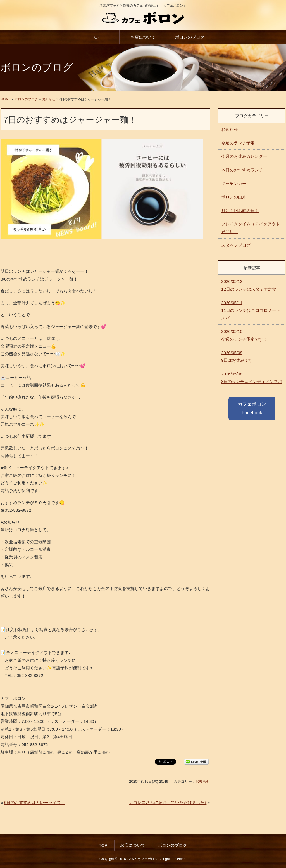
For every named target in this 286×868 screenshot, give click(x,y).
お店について (143, 37)
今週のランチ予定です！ (244, 335)
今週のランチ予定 (238, 143)
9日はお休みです (237, 356)
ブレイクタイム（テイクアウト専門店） (251, 228)
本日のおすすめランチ (242, 170)
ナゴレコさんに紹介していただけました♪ (168, 802)
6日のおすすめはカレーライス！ (35, 802)
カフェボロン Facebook (252, 408)
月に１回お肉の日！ (240, 210)
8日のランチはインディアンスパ (252, 378)
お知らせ (49, 99)
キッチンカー (234, 183)
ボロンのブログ (190, 37)
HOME (6, 99)
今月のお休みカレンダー (244, 156)
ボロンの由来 (234, 197)
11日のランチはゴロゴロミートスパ (251, 310)
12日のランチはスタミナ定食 (249, 285)
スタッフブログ (236, 245)
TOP (96, 37)
